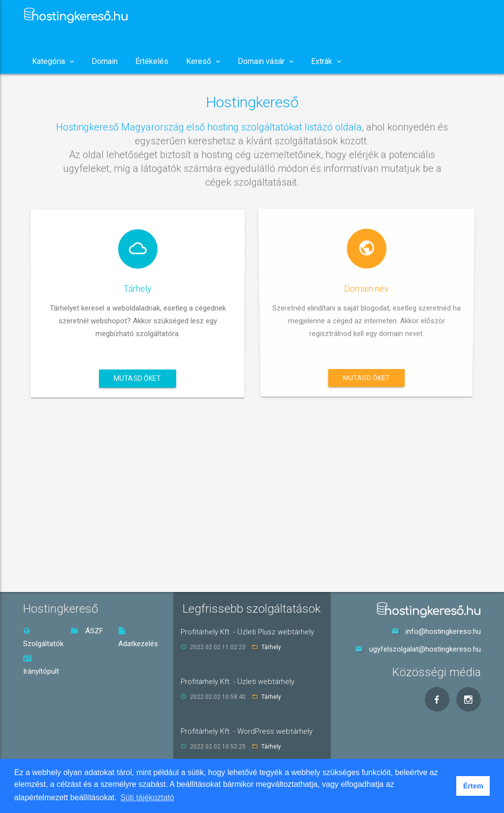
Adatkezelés (138, 638)
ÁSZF (87, 631)
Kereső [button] (203, 61)
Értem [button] (473, 786)
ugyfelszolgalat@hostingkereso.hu (425, 649)
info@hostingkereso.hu (443, 631)
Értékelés (152, 61)
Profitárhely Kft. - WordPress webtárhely (247, 731)
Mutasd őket (137, 376)
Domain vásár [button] (266, 61)
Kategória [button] (53, 61)
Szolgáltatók (43, 638)
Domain (105, 61)
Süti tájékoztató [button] (147, 797)
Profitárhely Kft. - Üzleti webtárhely (237, 682)
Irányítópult (41, 665)
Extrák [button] (326, 61)
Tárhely (271, 647)
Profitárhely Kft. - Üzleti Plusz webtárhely (247, 632)
